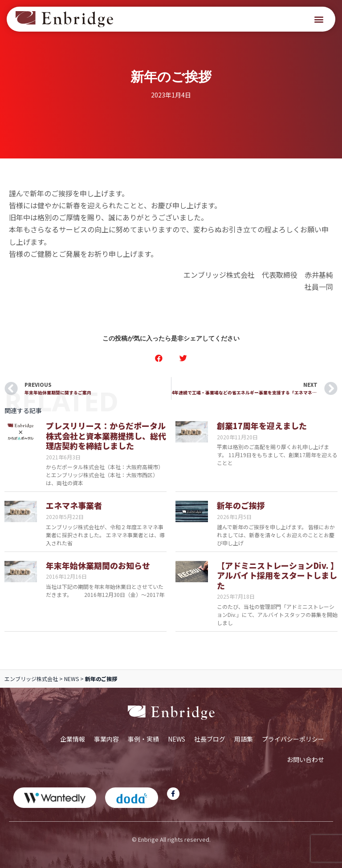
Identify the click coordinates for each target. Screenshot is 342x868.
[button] (319, 19)
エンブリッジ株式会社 (31, 679)
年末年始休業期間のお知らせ (98, 565)
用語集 (244, 739)
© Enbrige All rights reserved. (171, 839)
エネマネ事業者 (74, 505)
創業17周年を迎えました (262, 426)
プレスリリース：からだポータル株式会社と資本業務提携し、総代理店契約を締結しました (106, 436)
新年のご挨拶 (241, 505)
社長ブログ (210, 739)
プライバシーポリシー (293, 739)
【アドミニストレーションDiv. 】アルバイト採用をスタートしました (277, 575)
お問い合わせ (305, 759)
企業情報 (73, 739)
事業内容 (106, 739)
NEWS (71, 679)
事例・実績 (143, 739)
